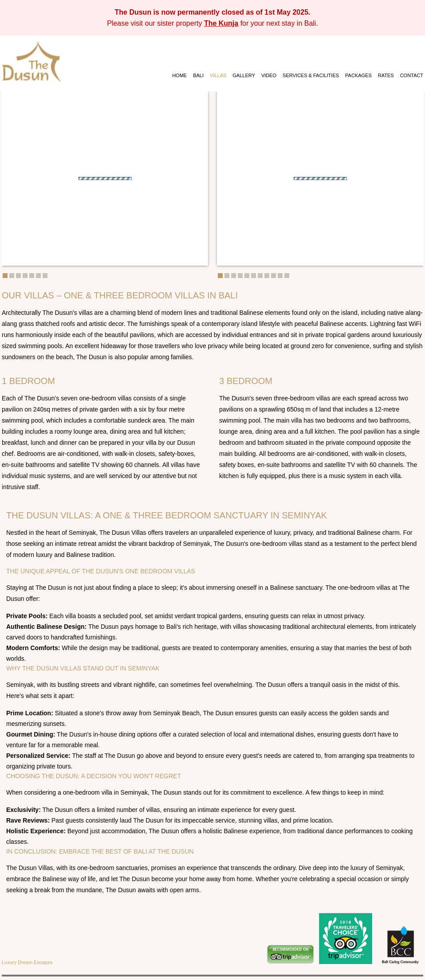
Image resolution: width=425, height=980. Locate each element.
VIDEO (269, 75)
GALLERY (244, 75)
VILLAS (218, 75)
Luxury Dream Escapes (27, 962)
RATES (386, 75)
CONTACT (412, 75)
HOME (179, 75)
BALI (198, 75)
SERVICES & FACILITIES (311, 75)
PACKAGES (358, 75)
